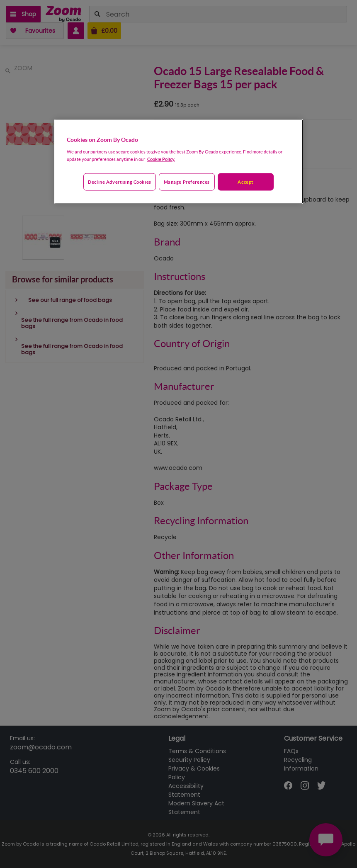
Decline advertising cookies (119, 181)
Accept (245, 181)
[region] (179, 161)
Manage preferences (187, 181)
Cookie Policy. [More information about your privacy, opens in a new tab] (161, 159)
